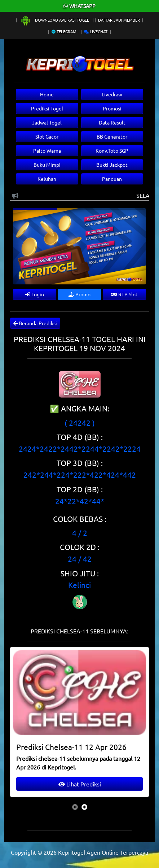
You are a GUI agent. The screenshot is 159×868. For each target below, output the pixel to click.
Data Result (112, 122)
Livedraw (112, 94)
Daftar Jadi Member (119, 20)
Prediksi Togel (47, 108)
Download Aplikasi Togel (55, 20)
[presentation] (75, 807)
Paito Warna (47, 151)
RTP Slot (124, 294)
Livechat (96, 31)
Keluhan (47, 179)
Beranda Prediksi (35, 323)
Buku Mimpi (47, 165)
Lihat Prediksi (80, 784)
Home (47, 94)
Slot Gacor (47, 136)
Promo (79, 294)
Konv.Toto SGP (112, 151)
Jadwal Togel (47, 122)
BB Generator (112, 136)
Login (35, 294)
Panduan (112, 179)
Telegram (64, 31)
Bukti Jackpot (112, 165)
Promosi (112, 108)
